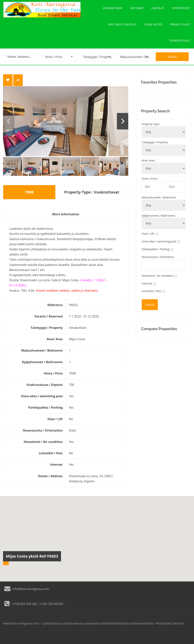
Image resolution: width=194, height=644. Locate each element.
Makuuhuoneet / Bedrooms (159, 206)
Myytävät (137, 10)
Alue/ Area (149, 169)
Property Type (151, 133)
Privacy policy (180, 29)
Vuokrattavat (113, 10)
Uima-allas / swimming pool (159, 250)
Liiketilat (158, 10)
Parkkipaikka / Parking (156, 258)
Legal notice (154, 29)
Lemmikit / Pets (152, 300)
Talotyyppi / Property (155, 151)
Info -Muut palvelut (122, 29)
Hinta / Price (150, 187)
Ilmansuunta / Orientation (158, 266)
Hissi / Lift (148, 242)
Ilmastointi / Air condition (158, 284)
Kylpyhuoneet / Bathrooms (159, 224)
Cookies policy (180, 48)
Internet (147, 292)
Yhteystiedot (181, 10)
